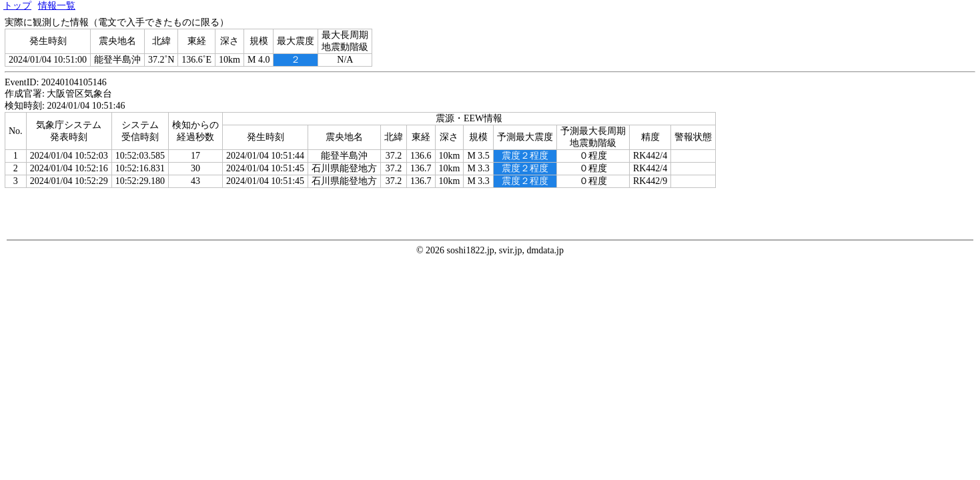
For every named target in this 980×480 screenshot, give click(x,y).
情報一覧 (57, 6)
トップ (17, 6)
